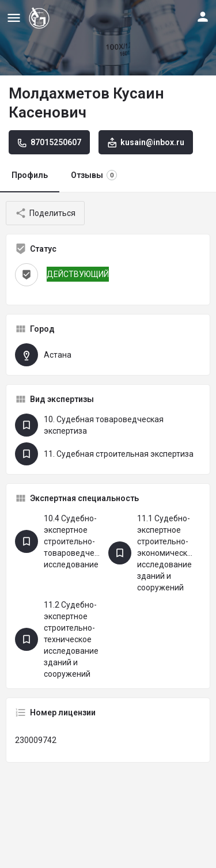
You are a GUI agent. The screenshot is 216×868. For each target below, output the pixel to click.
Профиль (30, 175)
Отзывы (94, 175)
